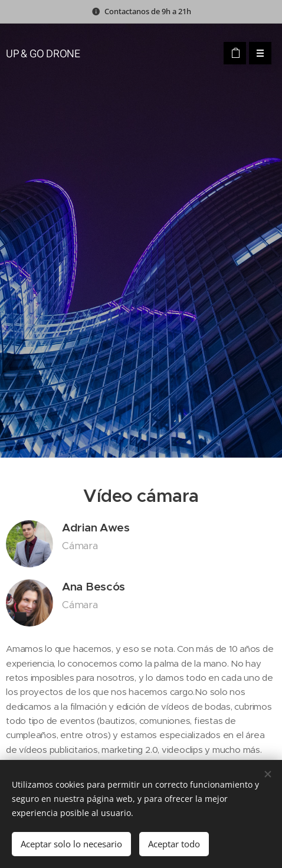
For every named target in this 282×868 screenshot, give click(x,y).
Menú (256, 53)
